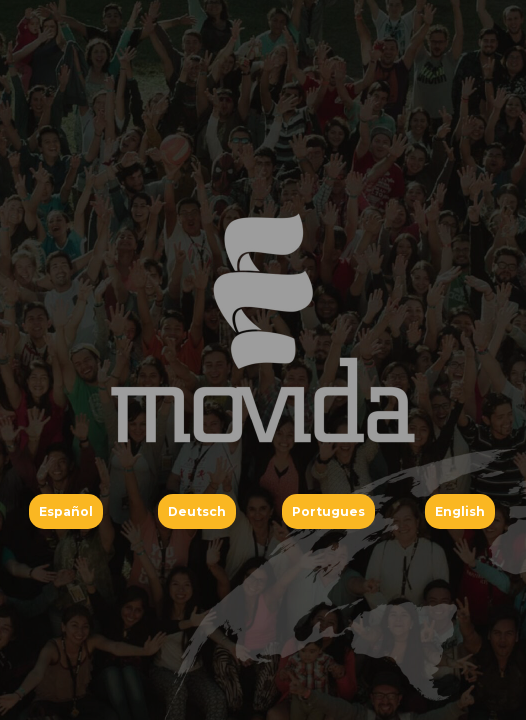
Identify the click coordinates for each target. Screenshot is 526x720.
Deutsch (197, 511)
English (460, 511)
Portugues (328, 511)
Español (66, 511)
